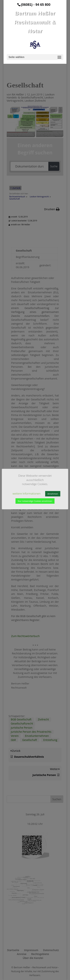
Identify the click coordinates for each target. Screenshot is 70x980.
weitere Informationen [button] (27, 493)
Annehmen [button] (53, 494)
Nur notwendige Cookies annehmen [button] (35, 501)
